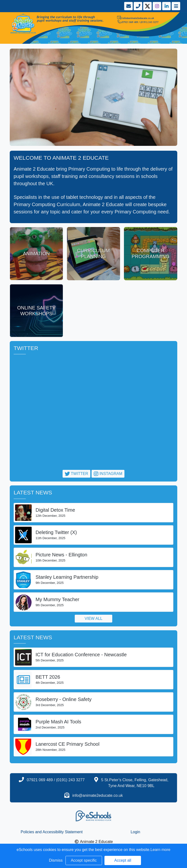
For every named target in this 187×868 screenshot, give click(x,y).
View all (94, 618)
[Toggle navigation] (175, 6)
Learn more (160, 850)
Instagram (108, 474)
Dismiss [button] (56, 860)
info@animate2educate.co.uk (98, 795)
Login (135, 832)
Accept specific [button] (84, 860)
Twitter (76, 474)
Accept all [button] (123, 860)
